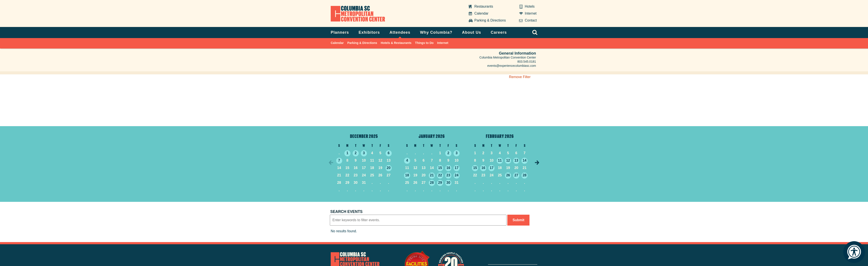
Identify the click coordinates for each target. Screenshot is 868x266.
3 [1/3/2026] (457, 153)
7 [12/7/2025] (339, 160)
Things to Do (424, 43)
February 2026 (500, 136)
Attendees (400, 32)
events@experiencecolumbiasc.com (512, 66)
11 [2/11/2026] (500, 160)
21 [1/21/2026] (432, 175)
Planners (340, 32)
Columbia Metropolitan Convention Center (357, 13)
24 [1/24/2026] (457, 175)
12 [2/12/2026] (508, 160)
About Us (472, 32)
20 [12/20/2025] (389, 168)
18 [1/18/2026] (407, 175)
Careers (499, 32)
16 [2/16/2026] (483, 168)
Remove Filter (520, 77)
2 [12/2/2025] (356, 153)
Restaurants (484, 6)
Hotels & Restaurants (396, 43)
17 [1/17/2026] (457, 168)
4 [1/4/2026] (407, 160)
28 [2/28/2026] (524, 175)
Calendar (481, 13)
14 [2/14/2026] (524, 160)
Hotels (530, 6)
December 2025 (364, 136)
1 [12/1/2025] (347, 153)
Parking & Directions (490, 20)
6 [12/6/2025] (389, 153)
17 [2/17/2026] (492, 168)
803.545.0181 (527, 62)
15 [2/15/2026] (475, 168)
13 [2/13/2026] (516, 160)
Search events (346, 212)
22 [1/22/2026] (440, 175)
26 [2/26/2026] (508, 175)
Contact (531, 20)
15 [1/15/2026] (440, 168)
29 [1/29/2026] (440, 183)
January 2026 (432, 136)
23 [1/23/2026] (448, 175)
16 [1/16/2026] (448, 168)
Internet (531, 13)
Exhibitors (369, 32)
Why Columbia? (436, 32)
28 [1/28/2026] (432, 183)
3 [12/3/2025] (364, 153)
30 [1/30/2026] (448, 183)
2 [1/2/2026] (448, 153)
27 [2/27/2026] (516, 175)
